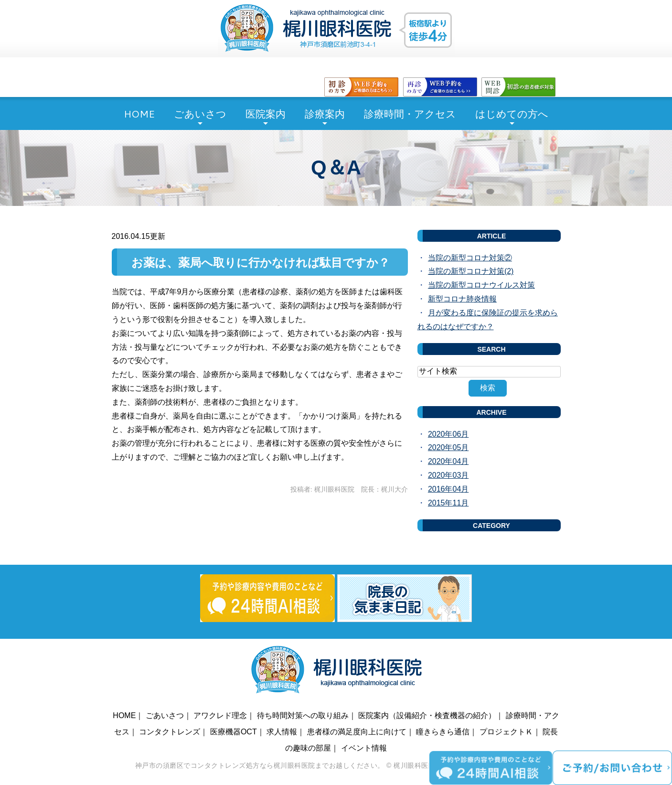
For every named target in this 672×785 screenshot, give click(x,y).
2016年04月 (448, 489)
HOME (139, 114)
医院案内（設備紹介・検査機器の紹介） (427, 715)
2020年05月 (448, 447)
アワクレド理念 (220, 715)
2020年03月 (448, 475)
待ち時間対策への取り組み (303, 715)
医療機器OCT (234, 732)
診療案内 (325, 114)
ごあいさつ (200, 114)
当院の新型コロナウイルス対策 (481, 285)
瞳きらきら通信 (443, 732)
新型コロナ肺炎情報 (462, 299)
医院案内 (266, 114)
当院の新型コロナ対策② (470, 258)
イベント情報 (364, 748)
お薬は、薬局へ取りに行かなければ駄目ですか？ (261, 263)
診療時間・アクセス (410, 114)
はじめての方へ (512, 114)
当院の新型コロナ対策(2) (471, 271)
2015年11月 (448, 503)
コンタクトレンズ (170, 732)
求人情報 (282, 732)
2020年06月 (448, 434)
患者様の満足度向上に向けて (357, 732)
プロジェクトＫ (506, 732)
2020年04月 (448, 461)
